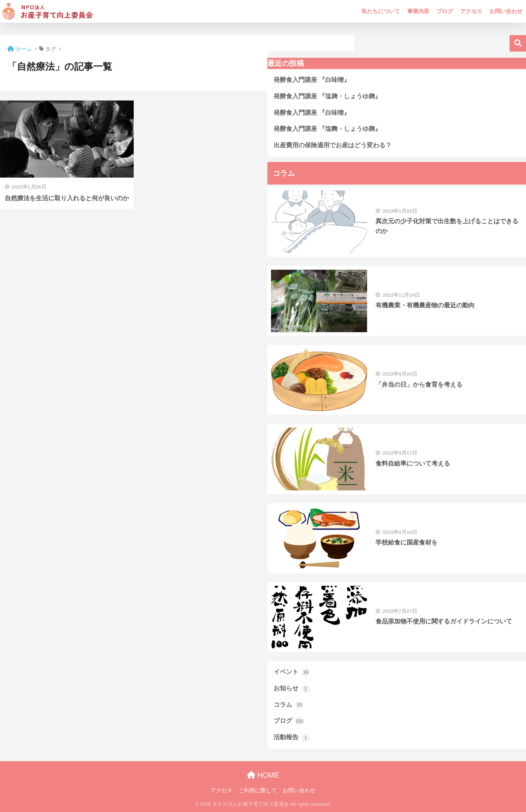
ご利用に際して (258, 790)
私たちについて (381, 11)
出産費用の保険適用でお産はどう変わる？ (333, 145)
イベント (292, 672)
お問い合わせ (506, 11)
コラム (289, 705)
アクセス (471, 11)
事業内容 (418, 11)
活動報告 (292, 738)
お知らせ (292, 689)
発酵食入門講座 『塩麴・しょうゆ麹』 (327, 129)
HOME (263, 775)
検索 (518, 43)
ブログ (445, 11)
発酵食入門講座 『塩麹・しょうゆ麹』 (327, 96)
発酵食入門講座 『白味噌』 (312, 80)
